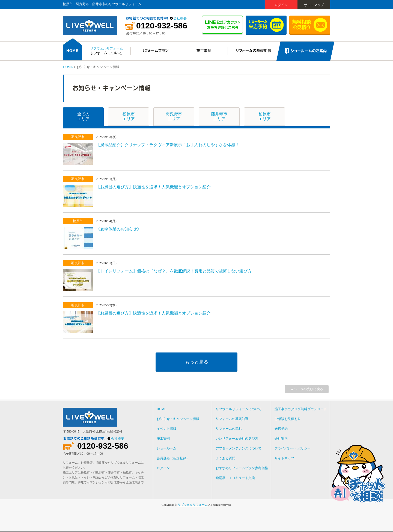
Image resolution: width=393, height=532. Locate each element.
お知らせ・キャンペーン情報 (178, 419)
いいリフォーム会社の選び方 (237, 439)
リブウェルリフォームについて (239, 409)
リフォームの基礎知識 (232, 419)
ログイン (281, 5)
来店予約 (281, 429)
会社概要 (180, 18)
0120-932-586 (162, 26)
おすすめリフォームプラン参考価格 (242, 468)
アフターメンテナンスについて (239, 448)
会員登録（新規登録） (173, 458)
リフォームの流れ (229, 429)
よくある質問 (225, 458)
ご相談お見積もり (288, 419)
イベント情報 (166, 429)
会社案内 (281, 439)
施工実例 (163, 439)
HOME (68, 67)
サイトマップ (314, 5)
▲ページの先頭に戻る (307, 389)
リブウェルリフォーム (193, 505)
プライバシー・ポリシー (293, 448)
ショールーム (166, 448)
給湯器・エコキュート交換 (235, 478)
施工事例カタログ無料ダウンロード (301, 409)
